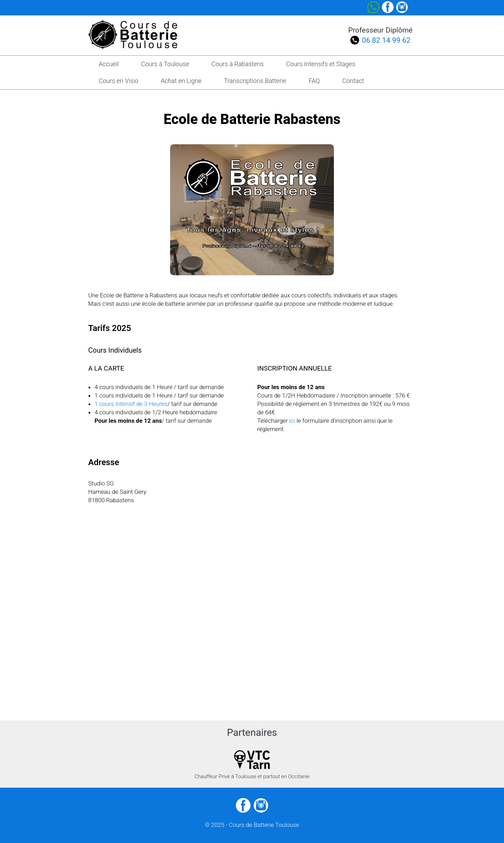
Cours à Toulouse (165, 64)
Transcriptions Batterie (255, 81)
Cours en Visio (118, 81)
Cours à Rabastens (237, 64)
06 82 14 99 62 (386, 40)
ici (292, 421)
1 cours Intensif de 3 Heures (131, 404)
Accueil (109, 64)
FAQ (314, 81)
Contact (353, 81)
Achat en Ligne (181, 81)
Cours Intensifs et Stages (321, 64)
